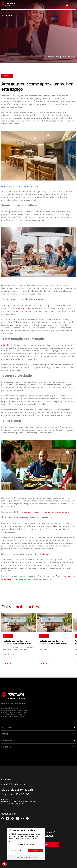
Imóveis (5, 734)
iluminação (8, 345)
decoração (24, 308)
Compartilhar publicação (61, 57)
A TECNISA (7, 727)
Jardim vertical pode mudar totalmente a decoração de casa (41, 512)
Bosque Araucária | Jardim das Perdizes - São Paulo (19, 186)
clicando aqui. (44, 554)
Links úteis (7, 747)
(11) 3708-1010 (25, 794)
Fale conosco (8, 740)
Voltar (7, 15)
